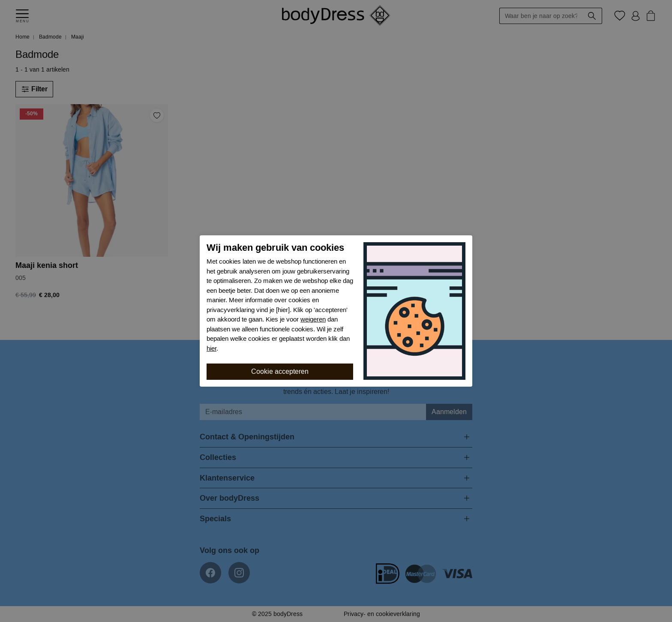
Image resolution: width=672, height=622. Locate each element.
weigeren (313, 319)
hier (211, 349)
